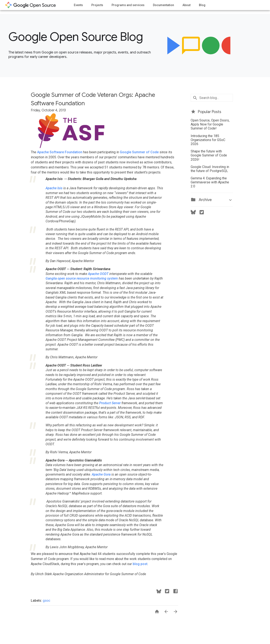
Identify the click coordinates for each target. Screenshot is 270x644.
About (186, 5)
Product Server (110, 403)
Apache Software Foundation (60, 152)
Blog (202, 5)
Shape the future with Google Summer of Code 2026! (209, 155)
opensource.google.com (31, 5)
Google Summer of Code (139, 152)
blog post (140, 564)
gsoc (47, 601)
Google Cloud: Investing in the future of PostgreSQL (210, 169)
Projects (97, 5)
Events (78, 5)
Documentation (163, 5)
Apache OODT (98, 274)
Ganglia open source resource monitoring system (82, 278)
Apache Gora (101, 474)
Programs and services (128, 5)
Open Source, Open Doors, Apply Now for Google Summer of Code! (210, 124)
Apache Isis (54, 188)
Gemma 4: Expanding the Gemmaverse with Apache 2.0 (210, 182)
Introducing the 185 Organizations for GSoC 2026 (208, 140)
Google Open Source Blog (76, 37)
